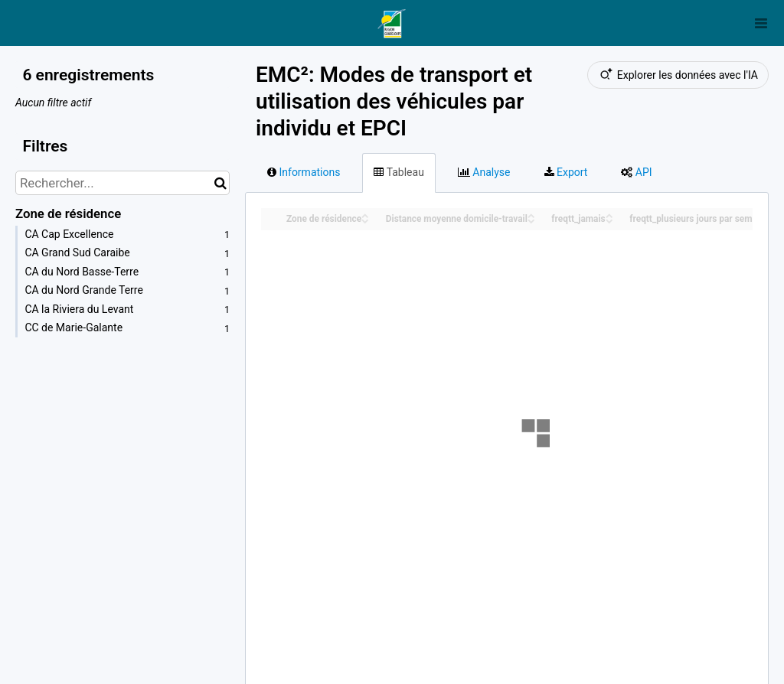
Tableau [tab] (399, 172)
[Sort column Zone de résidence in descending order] (365, 220)
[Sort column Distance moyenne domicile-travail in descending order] (531, 220)
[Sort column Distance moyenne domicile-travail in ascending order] (531, 215)
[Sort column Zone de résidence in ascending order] (365, 215)
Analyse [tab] (484, 172)
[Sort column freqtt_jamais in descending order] (609, 220)
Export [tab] (566, 172)
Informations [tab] (304, 172)
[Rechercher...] (122, 183)
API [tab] (636, 172)
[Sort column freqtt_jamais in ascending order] (609, 215)
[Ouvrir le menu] (761, 23)
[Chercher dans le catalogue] (220, 183)
